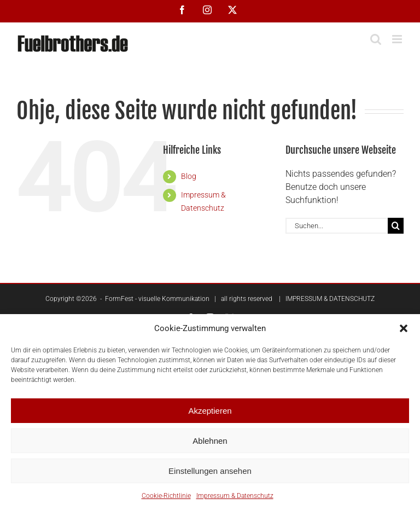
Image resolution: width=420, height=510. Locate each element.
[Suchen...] (337, 226)
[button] (404, 328)
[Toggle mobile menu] (398, 39)
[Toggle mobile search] (376, 39)
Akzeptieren (210, 411)
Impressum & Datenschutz (235, 496)
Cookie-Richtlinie (166, 496)
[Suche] (396, 226)
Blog (189, 176)
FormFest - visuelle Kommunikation (157, 299)
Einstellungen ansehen (210, 471)
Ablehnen (210, 441)
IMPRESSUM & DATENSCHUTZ (330, 299)
